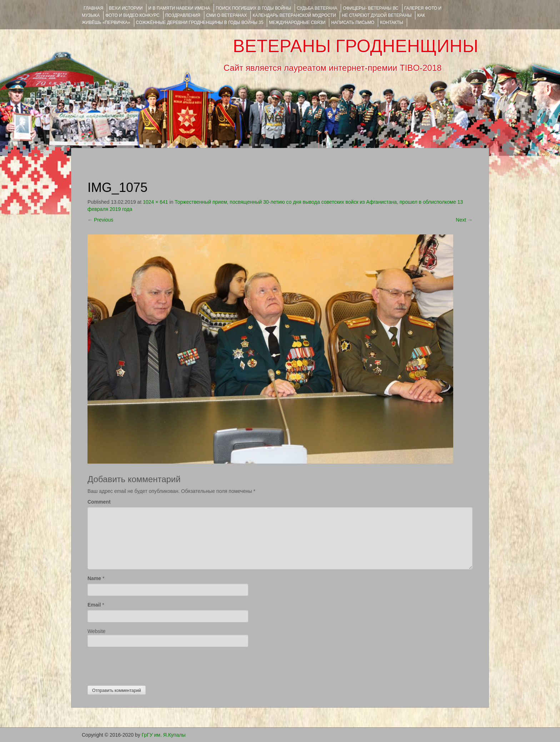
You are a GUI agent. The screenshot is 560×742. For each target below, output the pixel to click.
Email (94, 605)
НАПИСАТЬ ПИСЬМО (353, 23)
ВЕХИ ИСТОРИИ (126, 8)
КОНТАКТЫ (392, 23)
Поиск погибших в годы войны (253, 8)
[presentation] (142, 664)
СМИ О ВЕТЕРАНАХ (226, 15)
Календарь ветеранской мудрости (294, 15)
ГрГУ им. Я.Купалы (164, 735)
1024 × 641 (155, 202)
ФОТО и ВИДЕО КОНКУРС (132, 15)
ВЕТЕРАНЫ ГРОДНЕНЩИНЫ (356, 46)
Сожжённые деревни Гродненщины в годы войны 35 (200, 23)
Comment (99, 502)
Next (464, 220)
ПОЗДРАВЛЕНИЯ (183, 15)
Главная (93, 8)
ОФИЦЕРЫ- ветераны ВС (371, 8)
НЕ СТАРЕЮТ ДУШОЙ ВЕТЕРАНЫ (377, 15)
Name (94, 578)
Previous (100, 220)
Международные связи (297, 23)
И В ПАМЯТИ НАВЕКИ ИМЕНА (179, 8)
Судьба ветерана (317, 8)
